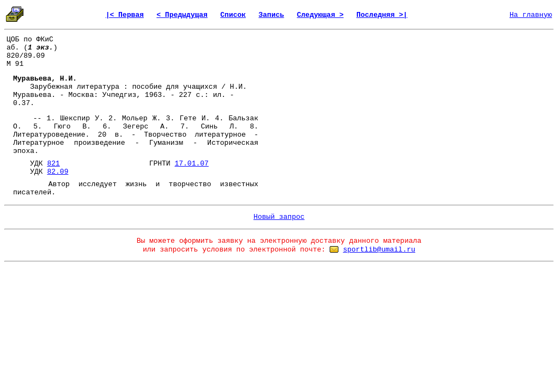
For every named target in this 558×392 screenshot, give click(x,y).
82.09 (57, 172)
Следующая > (320, 15)
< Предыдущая (182, 15)
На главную (531, 15)
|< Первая (125, 15)
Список (233, 15)
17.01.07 (191, 164)
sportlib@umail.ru (379, 250)
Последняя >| (382, 15)
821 (53, 164)
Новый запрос (279, 217)
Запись (272, 15)
